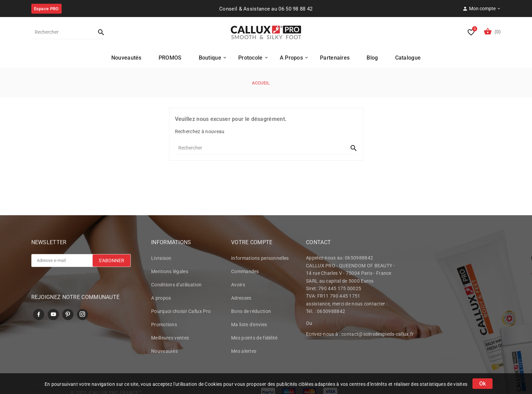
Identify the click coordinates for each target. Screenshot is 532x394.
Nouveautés (164, 352)
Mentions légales (170, 272)
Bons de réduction (251, 312)
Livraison (161, 259)
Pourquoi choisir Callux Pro (181, 312)
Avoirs (238, 285)
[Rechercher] (61, 32)
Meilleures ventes (170, 338)
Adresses (241, 299)
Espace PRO (46, 9)
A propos (161, 299)
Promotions (164, 325)
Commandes (245, 272)
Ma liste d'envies (249, 325)
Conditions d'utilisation (176, 285)
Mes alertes (244, 352)
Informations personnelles (260, 259)
